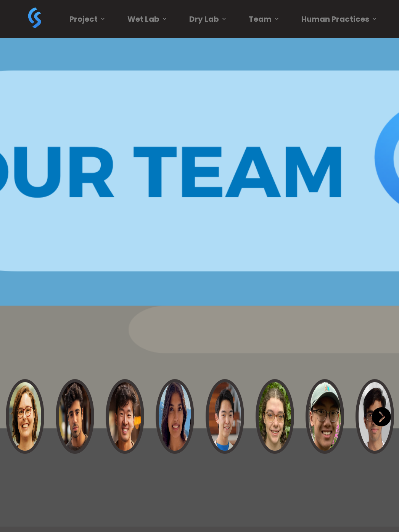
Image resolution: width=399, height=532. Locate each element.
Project (88, 19)
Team (264, 19)
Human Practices (339, 19)
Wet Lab (148, 19)
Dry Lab (208, 19)
